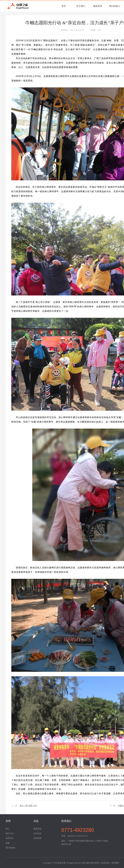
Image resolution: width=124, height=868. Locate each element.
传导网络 (115, 863)
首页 (64, 6)
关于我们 (81, 6)
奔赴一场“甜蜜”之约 (28, 806)
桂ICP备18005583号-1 (91, 863)
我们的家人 (115, 6)
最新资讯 (98, 6)
